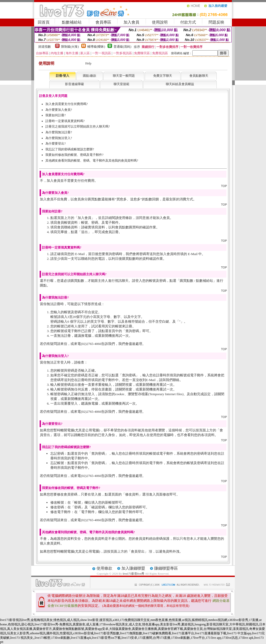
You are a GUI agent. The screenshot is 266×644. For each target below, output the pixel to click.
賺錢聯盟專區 (166, 568)
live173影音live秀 (134, 574)
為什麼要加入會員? (59, 110)
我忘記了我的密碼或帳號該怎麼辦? (70, 149)
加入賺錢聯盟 (133, 568)
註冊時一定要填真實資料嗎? (65, 121)
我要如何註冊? (55, 115)
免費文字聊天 (163, 76)
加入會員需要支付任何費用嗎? (66, 104)
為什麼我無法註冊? (59, 132)
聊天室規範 (121, 84)
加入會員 (131, 22)
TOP (224, 186)
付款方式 (188, 22)
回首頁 (44, 22)
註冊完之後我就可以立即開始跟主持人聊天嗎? (78, 126)
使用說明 (160, 22)
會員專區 (103, 22)
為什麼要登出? (55, 144)
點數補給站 (72, 22)
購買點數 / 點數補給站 (196, 281)
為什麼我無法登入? (59, 138)
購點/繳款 (90, 76)
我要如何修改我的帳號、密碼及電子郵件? (74, 155)
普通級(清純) (123, 47)
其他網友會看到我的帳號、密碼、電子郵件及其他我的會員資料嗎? (92, 161)
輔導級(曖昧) (96, 47)
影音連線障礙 (75, 84)
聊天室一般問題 (124, 76)
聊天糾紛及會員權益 (180, 84)
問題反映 (216, 22)
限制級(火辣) (70, 47)
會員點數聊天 (199, 76)
